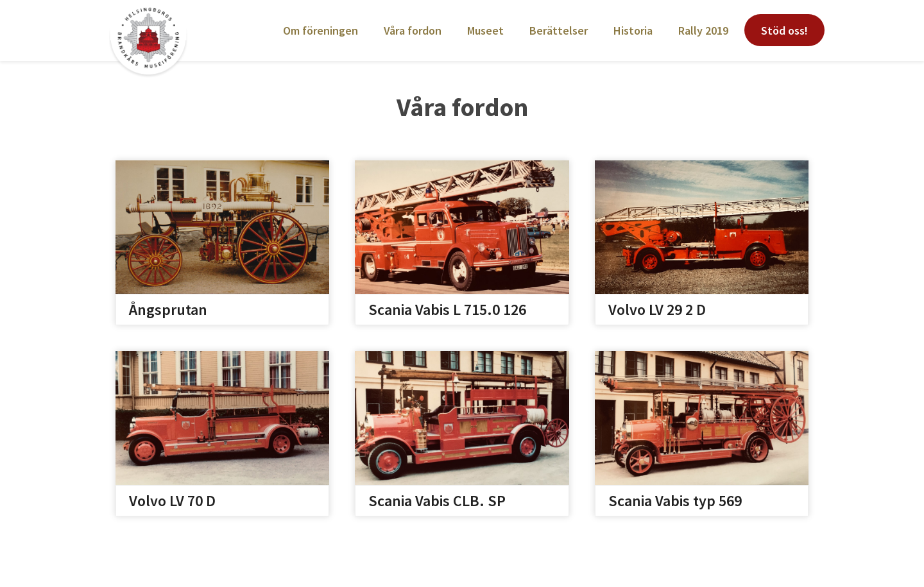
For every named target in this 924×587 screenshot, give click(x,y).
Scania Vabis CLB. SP (437, 501)
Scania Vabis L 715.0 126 (447, 310)
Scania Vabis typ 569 (675, 501)
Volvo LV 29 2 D (657, 310)
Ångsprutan (168, 310)
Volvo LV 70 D (172, 501)
